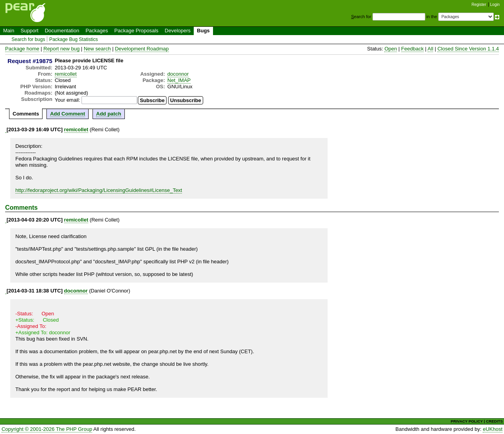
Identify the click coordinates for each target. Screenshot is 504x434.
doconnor (178, 74)
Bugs (203, 31)
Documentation (62, 31)
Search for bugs (28, 39)
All (430, 49)
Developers (178, 31)
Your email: (68, 100)
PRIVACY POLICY (467, 421)
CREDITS (494, 421)
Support (30, 31)
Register (479, 5)
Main (9, 31)
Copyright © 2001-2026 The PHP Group (47, 429)
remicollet (66, 74)
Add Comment (68, 114)
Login (495, 5)
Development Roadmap (142, 49)
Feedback (412, 49)
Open (391, 49)
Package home (22, 49)
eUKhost (493, 429)
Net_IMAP (179, 80)
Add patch (109, 114)
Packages (97, 31)
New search (97, 49)
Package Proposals (136, 31)
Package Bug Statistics (74, 39)
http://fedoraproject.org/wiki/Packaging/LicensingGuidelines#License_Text (99, 190)
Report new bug (61, 49)
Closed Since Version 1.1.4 (468, 49)
